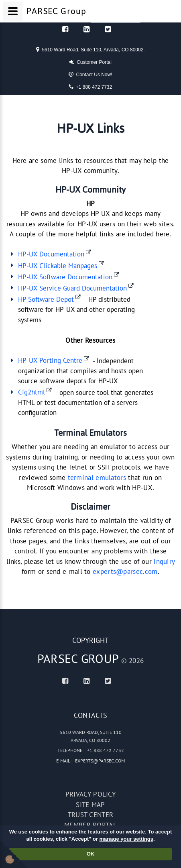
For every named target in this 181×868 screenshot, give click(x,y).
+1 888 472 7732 (90, 87)
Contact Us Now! (90, 74)
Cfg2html (32, 392)
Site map (90, 805)
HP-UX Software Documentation (65, 277)
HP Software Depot (46, 299)
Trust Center (91, 815)
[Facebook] (65, 29)
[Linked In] (86, 29)
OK (91, 854)
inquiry (164, 561)
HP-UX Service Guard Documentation (72, 288)
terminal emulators (97, 478)
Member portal (90, 825)
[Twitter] (108, 29)
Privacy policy (90, 794)
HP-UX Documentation (51, 254)
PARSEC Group (78, 658)
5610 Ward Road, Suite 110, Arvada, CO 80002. (90, 49)
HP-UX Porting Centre (50, 360)
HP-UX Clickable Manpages (58, 266)
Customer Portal (90, 62)
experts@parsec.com (125, 571)
